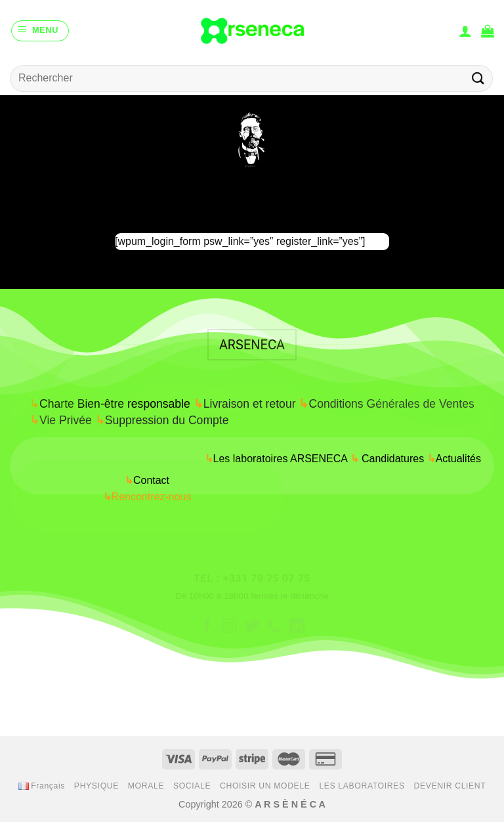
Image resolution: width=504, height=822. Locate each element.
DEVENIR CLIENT (450, 786)
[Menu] (40, 31)
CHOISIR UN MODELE (265, 786)
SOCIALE (192, 786)
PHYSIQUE (96, 786)
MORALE (146, 786)
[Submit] (478, 78)
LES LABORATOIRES (362, 786)
